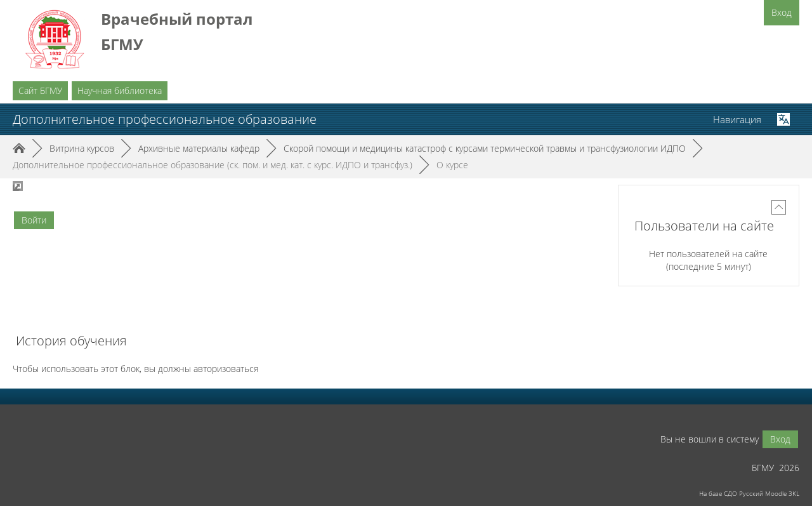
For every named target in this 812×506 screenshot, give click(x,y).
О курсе (452, 165)
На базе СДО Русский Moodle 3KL (749, 493)
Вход (782, 12)
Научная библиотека (120, 90)
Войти (34, 220)
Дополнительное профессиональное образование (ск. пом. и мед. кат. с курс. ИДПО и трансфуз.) (213, 165)
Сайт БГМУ (40, 90)
